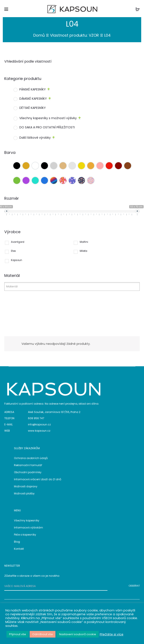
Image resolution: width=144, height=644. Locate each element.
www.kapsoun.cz (39, 431)
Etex (13, 251)
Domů (39, 35)
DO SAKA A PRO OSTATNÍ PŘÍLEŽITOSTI (47, 127)
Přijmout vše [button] (18, 634)
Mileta (83, 251)
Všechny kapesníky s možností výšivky (48, 118)
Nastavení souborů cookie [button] (78, 634)
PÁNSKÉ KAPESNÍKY (33, 89)
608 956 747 (36, 418)
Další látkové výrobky (35, 138)
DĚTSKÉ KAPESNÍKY (33, 108)
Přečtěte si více (112, 634)
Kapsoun (17, 260)
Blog (17, 542)
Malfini (84, 242)
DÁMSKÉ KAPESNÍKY (33, 99)
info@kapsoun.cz (39, 424)
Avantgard (18, 242)
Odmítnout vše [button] (43, 634)
